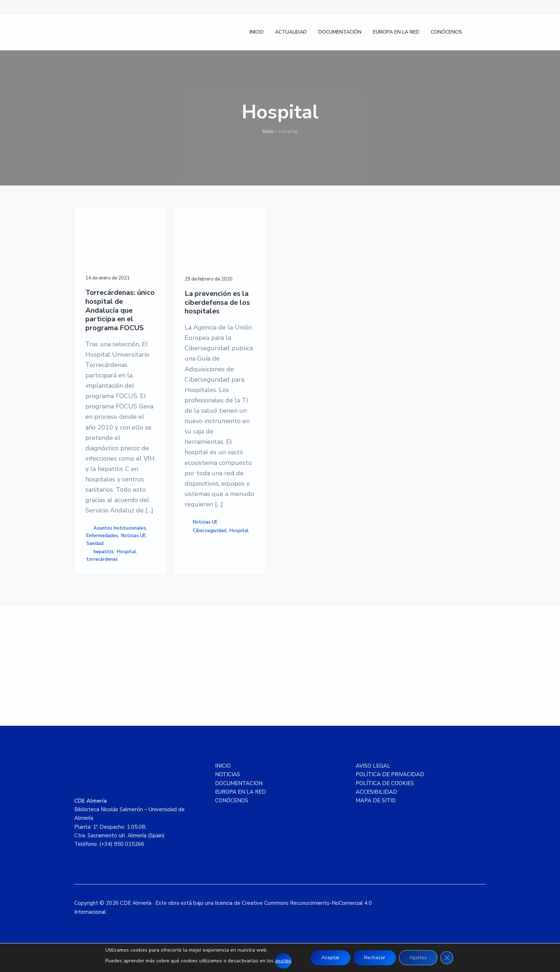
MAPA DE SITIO (376, 800)
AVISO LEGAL (373, 766)
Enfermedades (102, 536)
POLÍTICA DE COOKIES (385, 783)
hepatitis (104, 552)
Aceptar (331, 958)
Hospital (126, 552)
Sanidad (95, 544)
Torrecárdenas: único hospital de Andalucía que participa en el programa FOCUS (120, 311)
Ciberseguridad (210, 531)
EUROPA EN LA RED (241, 792)
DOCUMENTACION (239, 783)
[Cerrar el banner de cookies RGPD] (447, 958)
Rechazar (375, 958)
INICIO (223, 766)
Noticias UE (133, 536)
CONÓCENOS (232, 800)
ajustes (283, 961)
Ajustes (418, 958)
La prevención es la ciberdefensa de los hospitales (217, 303)
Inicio (268, 131)
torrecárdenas (102, 559)
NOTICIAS (227, 774)
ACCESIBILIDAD (376, 792)
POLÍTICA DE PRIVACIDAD (390, 774)
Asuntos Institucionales (120, 528)
